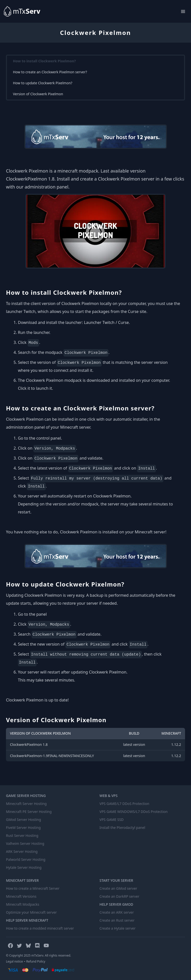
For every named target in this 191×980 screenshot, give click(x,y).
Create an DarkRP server (119, 896)
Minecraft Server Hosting (26, 804)
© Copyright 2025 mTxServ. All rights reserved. (39, 955)
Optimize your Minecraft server (31, 912)
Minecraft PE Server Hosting (29, 812)
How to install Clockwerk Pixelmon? (44, 61)
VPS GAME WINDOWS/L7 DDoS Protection (134, 812)
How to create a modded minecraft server (40, 928)
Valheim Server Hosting (25, 843)
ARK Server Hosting (22, 851)
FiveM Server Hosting (23, 828)
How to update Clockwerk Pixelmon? (43, 83)
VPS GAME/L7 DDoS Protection (124, 804)
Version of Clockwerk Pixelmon (38, 94)
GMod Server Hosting (24, 820)
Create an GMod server (118, 888)
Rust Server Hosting (22, 835)
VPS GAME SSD (112, 820)
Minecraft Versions (21, 896)
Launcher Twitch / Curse (106, 322)
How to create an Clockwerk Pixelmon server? (50, 72)
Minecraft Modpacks (23, 904)
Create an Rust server (117, 920)
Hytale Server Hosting (24, 867)
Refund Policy (36, 961)
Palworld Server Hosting (26, 859)
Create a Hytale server (118, 928)
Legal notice (14, 961)
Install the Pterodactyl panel (122, 828)
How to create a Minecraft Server (33, 888)
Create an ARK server (117, 912)
